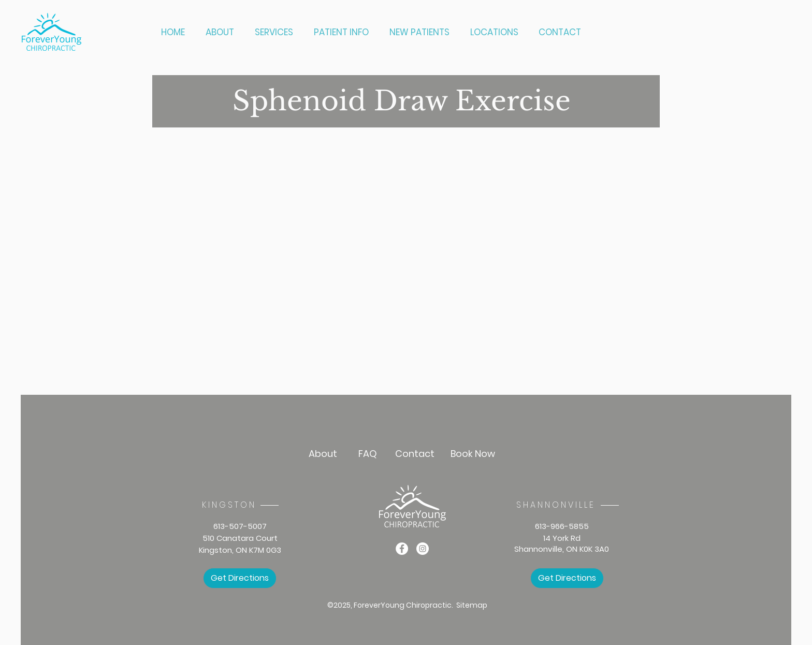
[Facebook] (402, 549)
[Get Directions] (240, 578)
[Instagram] (423, 549)
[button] (277, 32)
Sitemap (472, 605)
